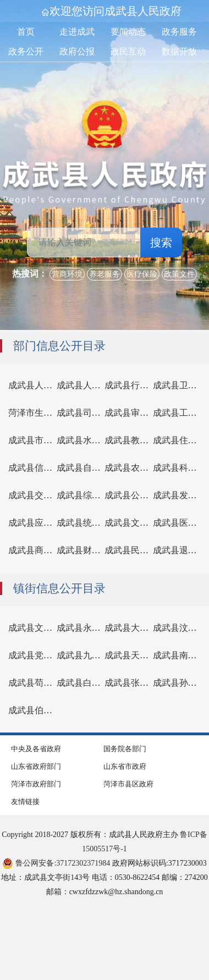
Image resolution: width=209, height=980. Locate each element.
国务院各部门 (125, 749)
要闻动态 (128, 32)
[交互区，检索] (105, 215)
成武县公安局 (131, 495)
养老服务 (105, 274)
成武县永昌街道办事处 (101, 628)
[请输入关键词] (83, 243)
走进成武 (77, 32)
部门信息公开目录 (59, 346)
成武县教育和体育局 (144, 440)
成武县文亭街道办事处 (52, 628)
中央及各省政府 (36, 749)
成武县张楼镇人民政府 (148, 683)
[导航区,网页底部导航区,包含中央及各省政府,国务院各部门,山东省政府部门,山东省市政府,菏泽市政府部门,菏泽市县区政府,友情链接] (105, 774)
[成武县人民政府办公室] (32, 386)
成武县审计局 (131, 413)
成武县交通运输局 (43, 495)
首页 (26, 32)
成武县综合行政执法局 (101, 495)
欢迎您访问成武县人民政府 (116, 11)
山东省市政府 (125, 766)
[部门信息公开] (105, 532)
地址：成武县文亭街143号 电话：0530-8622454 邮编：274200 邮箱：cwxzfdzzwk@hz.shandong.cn (105, 885)
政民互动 (128, 51)
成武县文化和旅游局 (144, 523)
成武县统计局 (83, 523)
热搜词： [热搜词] (30, 274)
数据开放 (179, 51)
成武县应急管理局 (43, 523)
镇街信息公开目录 (59, 588)
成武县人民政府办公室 (52, 385)
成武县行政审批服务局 (148, 385)
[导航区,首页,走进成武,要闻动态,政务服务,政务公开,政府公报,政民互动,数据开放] (105, 42)
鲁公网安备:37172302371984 (56, 863)
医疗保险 (142, 274)
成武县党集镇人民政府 (52, 655)
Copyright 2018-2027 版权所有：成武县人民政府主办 (105, 842)
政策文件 (179, 274)
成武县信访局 (35, 468)
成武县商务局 (35, 550)
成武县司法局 (83, 413)
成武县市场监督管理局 (52, 440)
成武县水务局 (83, 440)
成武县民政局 (131, 550)
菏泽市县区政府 (128, 784)
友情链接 (25, 802)
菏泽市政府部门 (36, 784)
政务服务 (179, 32)
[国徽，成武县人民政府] (105, 152)
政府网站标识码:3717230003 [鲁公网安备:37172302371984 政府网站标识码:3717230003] (104, 863)
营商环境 (67, 274)
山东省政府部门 (36, 766)
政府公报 (77, 51)
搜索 (161, 243)
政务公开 (26, 51)
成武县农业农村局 (140, 468)
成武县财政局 (83, 550)
